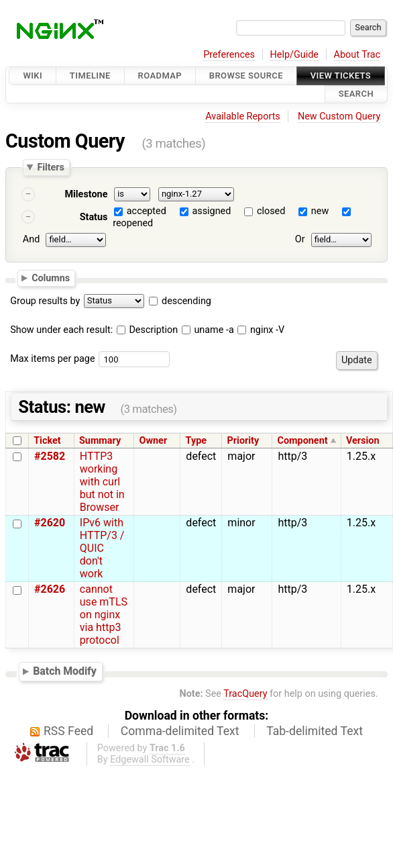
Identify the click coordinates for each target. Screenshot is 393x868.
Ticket (47, 441)
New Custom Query (339, 116)
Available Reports (243, 116)
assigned (211, 211)
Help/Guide (294, 55)
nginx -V (261, 330)
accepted (147, 211)
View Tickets (341, 76)
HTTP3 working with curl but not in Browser (102, 482)
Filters (50, 167)
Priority (243, 441)
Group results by (45, 301)
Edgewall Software (150, 760)
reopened (133, 223)
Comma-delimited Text (180, 731)
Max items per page (52, 359)
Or (300, 239)
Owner (154, 441)
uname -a (208, 330)
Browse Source (246, 76)
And (31, 239)
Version (363, 441)
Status (94, 217)
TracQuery (245, 694)
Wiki (33, 76)
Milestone (86, 194)
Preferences (229, 55)
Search (356, 94)
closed (271, 211)
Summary (100, 441)
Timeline (90, 76)
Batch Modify (65, 671)
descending (186, 301)
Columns (51, 278)
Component (303, 441)
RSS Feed (68, 731)
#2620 (50, 523)
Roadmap (160, 76)
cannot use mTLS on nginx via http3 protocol (104, 615)
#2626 (50, 589)
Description (147, 330)
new (320, 211)
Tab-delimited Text (315, 731)
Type (196, 441)
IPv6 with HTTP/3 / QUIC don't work (102, 548)
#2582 (50, 456)
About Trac (357, 55)
